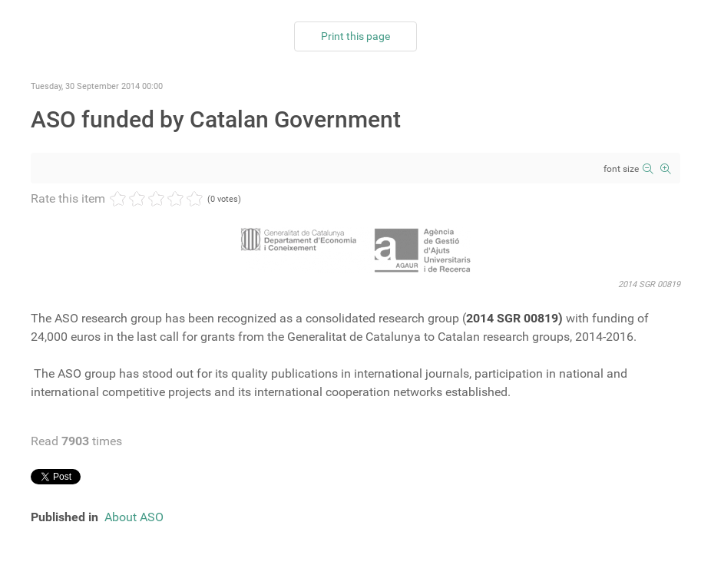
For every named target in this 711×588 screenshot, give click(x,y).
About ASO (134, 517)
